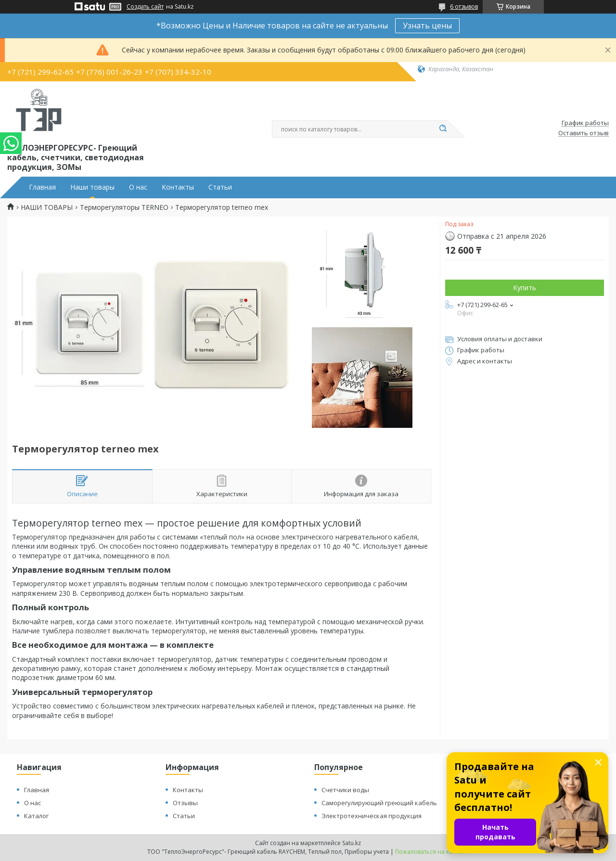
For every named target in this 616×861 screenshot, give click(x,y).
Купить (525, 288)
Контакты (178, 187)
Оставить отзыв (584, 133)
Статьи (220, 187)
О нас (138, 187)
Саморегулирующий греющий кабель (379, 803)
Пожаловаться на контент (432, 852)
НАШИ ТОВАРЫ (47, 207)
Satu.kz (352, 843)
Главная (42, 187)
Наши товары (92, 187)
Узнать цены (427, 26)
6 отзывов (464, 6)
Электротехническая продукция (372, 816)
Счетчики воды (345, 790)
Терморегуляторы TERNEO (124, 207)
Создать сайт (145, 7)
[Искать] (443, 129)
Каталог (36, 816)
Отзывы (185, 803)
